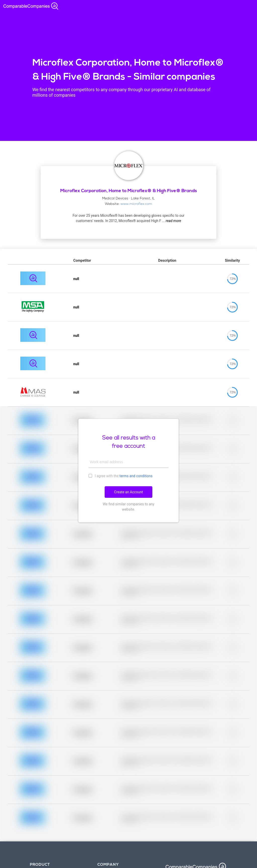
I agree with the (121, 476)
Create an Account (129, 492)
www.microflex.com (136, 204)
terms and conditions (136, 476)
